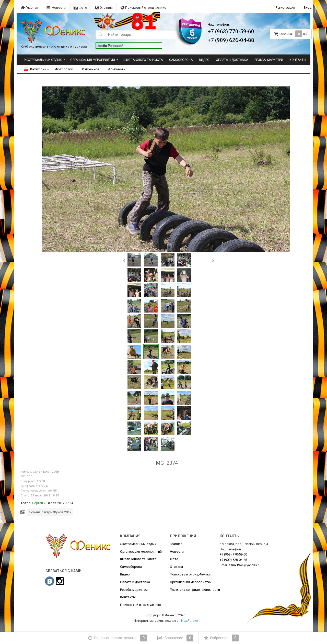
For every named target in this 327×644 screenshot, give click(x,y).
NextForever (190, 621)
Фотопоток (64, 69)
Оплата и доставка (232, 60)
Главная (29, 8)
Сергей (38, 503)
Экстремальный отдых (43, 60)
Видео (204, 60)
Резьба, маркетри (269, 60)
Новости (56, 8)
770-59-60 (233, 554)
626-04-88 (233, 560)
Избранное (91, 69)
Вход (308, 8)
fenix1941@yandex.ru (245, 565)
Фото (80, 8)
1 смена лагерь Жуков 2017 (50, 512)
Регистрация (285, 8)
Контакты (298, 60)
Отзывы (104, 8)
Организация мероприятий (93, 60)
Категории (35, 69)
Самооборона (181, 60)
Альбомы (117, 69)
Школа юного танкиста (143, 60)
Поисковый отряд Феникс (143, 8)
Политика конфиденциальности (195, 590)
